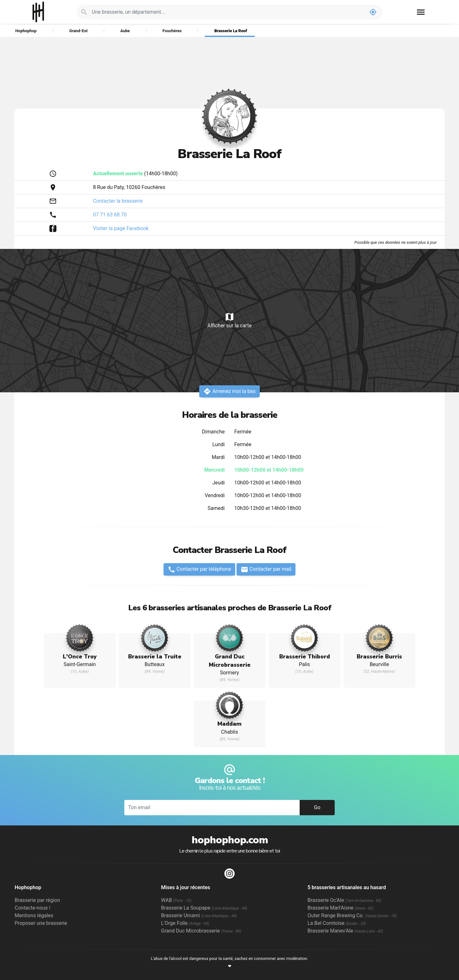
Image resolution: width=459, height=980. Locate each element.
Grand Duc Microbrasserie (201, 931)
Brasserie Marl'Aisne (341, 908)
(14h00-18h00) (135, 174)
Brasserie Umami (199, 915)
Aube (125, 31)
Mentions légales (34, 915)
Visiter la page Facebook (121, 228)
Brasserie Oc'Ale (345, 900)
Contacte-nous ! (33, 908)
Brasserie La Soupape (204, 908)
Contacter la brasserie (118, 201)
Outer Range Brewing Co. (352, 915)
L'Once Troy (80, 657)
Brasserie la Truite (155, 657)
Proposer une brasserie (41, 923)
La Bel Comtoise (337, 923)
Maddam (229, 724)
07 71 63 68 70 (110, 215)
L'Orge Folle (185, 923)
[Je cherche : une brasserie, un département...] (228, 12)
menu (421, 12)
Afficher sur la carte (229, 320)
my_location (373, 12)
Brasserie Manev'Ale (345, 931)
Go (317, 807)
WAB (176, 900)
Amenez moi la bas (229, 391)
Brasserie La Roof (231, 31)
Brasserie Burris (379, 657)
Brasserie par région (37, 900)
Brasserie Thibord (305, 657)
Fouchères (172, 31)
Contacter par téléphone (199, 570)
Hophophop (38, 12)
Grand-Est (78, 31)
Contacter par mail (266, 570)
